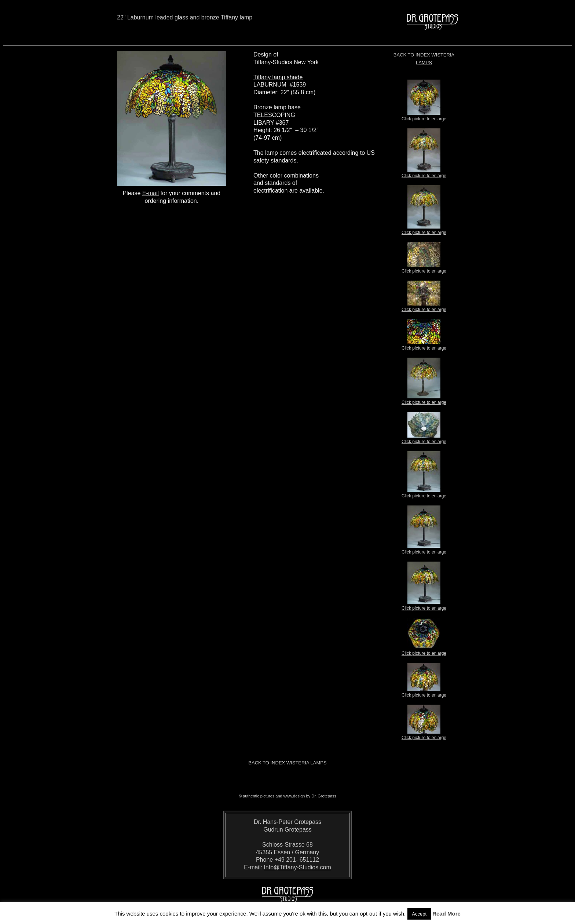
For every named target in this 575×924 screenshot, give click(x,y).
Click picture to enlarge (424, 117)
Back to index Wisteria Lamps (287, 763)
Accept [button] (419, 914)
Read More (446, 914)
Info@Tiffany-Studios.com (297, 867)
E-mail (151, 193)
